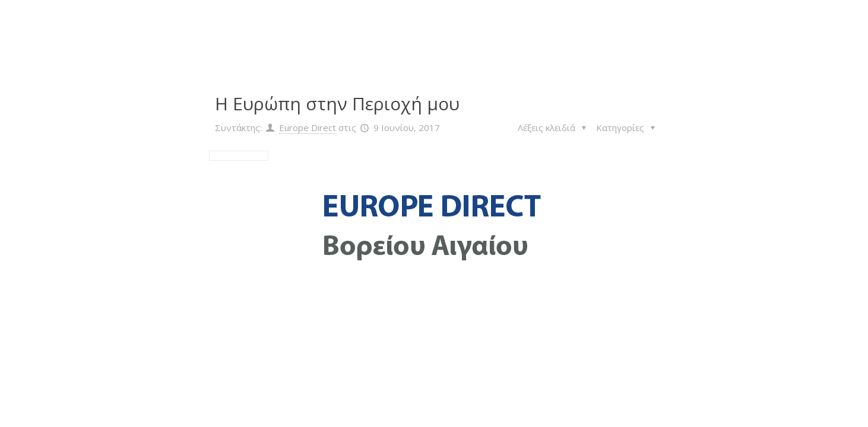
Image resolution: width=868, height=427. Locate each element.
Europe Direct (308, 128)
